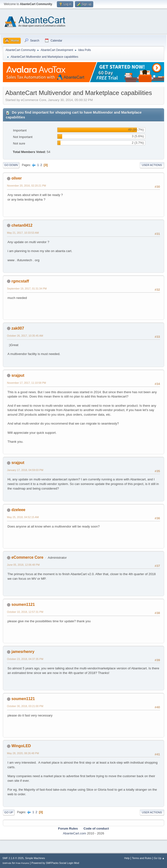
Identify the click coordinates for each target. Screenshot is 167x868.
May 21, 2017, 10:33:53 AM (23, 233)
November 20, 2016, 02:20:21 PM (27, 186)
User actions (152, 165)
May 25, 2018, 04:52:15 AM (23, 517)
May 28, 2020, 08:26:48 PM (23, 753)
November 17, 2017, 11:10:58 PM (27, 383)
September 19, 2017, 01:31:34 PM (27, 289)
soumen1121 (23, 604)
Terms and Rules (142, 858)
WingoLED (21, 746)
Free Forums (22, 863)
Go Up (9, 812)
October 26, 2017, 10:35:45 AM (25, 336)
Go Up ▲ (159, 858)
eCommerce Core (27, 557)
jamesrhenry (23, 652)
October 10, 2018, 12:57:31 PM (25, 612)
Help (127, 858)
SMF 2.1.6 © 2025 (13, 858)
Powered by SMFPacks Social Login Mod (55, 863)
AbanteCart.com (74, 833)
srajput (18, 375)
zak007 (18, 328)
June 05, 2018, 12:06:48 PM (23, 565)
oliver (17, 178)
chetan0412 (22, 225)
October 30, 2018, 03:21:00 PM (25, 706)
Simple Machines (35, 858)
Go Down (11, 165)
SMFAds (7, 863)
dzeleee (18, 510)
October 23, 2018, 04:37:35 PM (25, 659)
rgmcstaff (20, 281)
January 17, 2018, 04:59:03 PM (25, 470)
